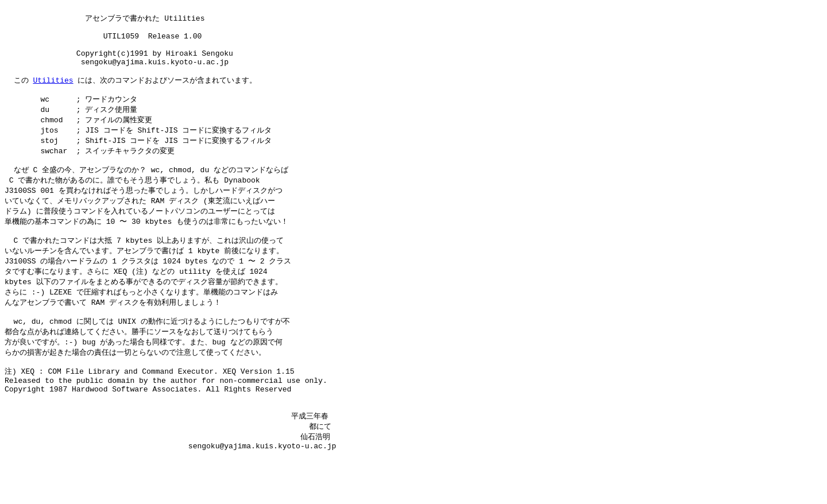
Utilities (53, 93)
